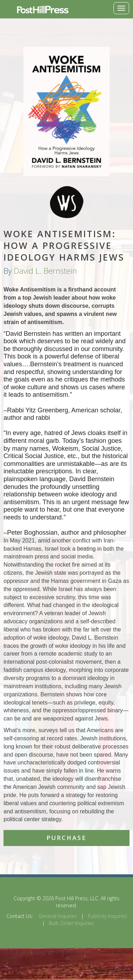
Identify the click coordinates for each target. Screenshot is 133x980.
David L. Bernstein (45, 271)
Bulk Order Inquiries (71, 923)
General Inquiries (58, 916)
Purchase (66, 838)
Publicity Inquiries (107, 916)
